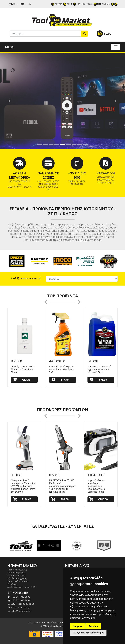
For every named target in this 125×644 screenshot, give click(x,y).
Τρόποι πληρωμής (16, 573)
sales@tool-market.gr (21, 611)
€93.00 (60, 499)
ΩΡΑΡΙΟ (57, 4)
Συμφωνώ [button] (78, 626)
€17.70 (60, 380)
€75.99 (98, 380)
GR (12, 4)
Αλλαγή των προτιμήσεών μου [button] (88, 633)
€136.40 (22, 499)
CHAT (68, 4)
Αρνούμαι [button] (94, 626)
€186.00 (98, 499)
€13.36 (22, 380)
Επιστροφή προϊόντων (18, 581)
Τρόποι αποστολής (17, 575)
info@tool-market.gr (21, 607)
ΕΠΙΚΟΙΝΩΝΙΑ (102, 4)
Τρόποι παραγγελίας (17, 570)
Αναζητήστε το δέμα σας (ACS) (22, 587)
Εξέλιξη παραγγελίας (17, 578)
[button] (9, 101)
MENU (10, 47)
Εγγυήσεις (12, 584)
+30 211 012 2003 (83, 4)
